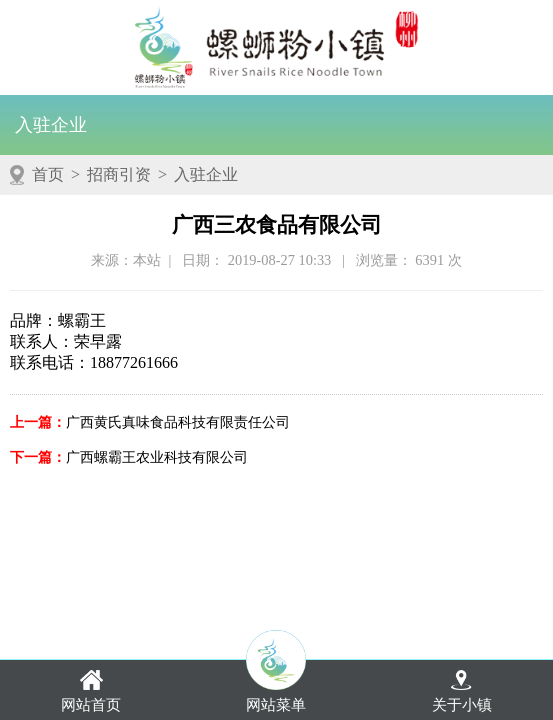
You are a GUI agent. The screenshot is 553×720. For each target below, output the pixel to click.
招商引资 (119, 174)
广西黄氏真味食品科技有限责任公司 (178, 422)
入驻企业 (51, 125)
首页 (48, 174)
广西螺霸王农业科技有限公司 (157, 457)
